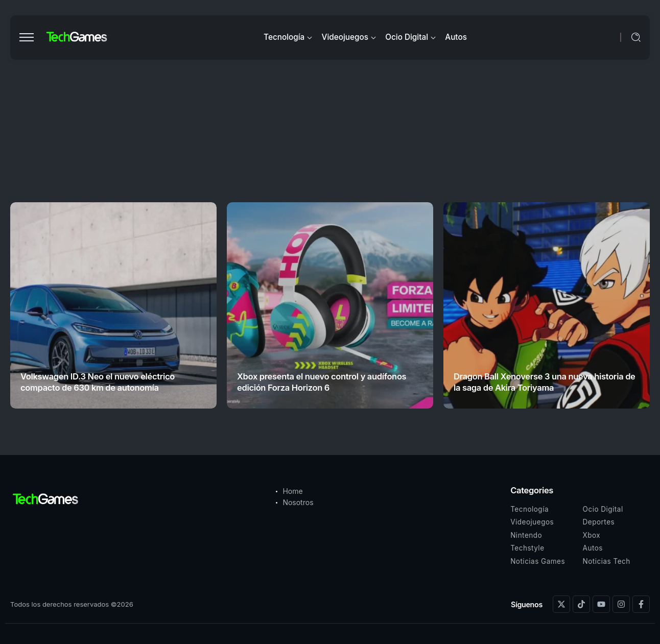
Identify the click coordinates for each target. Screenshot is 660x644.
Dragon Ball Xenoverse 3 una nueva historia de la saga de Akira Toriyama (545, 382)
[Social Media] (561, 604)
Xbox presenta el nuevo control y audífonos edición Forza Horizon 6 (322, 382)
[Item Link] (113, 305)
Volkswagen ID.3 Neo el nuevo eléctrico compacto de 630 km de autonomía (98, 382)
